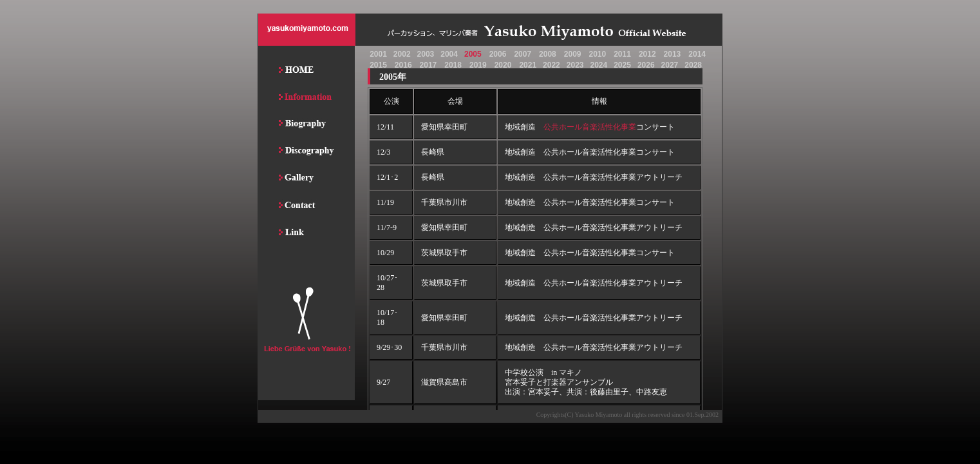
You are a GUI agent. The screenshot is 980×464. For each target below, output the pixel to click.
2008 (548, 54)
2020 (503, 65)
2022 (551, 65)
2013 (673, 54)
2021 (528, 65)
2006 (498, 54)
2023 (575, 65)
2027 (670, 65)
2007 (523, 54)
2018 (453, 65)
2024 (598, 65)
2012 (647, 54)
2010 (597, 54)
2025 (622, 65)
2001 (378, 54)
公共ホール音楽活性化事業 (590, 127)
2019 (478, 65)
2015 (378, 65)
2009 (573, 54)
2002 (402, 54)
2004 (449, 54)
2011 (622, 54)
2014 (697, 54)
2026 (646, 65)
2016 (403, 65)
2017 (429, 65)
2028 (693, 65)
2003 (426, 54)
